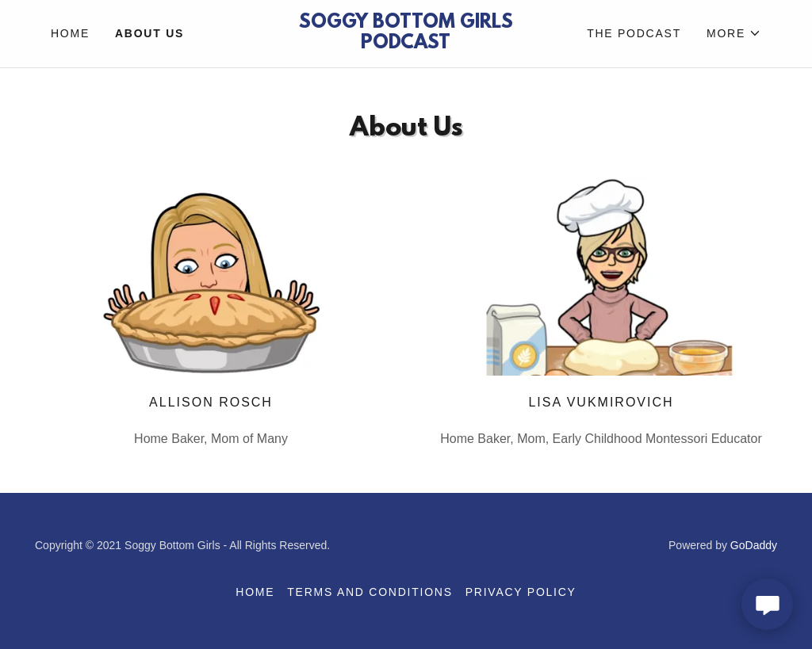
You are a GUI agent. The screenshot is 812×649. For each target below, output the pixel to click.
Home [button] (255, 592)
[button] (734, 33)
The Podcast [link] (634, 33)
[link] (406, 44)
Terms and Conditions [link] (370, 592)
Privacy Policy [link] (521, 592)
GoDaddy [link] (754, 545)
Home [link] (70, 33)
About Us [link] (149, 33)
